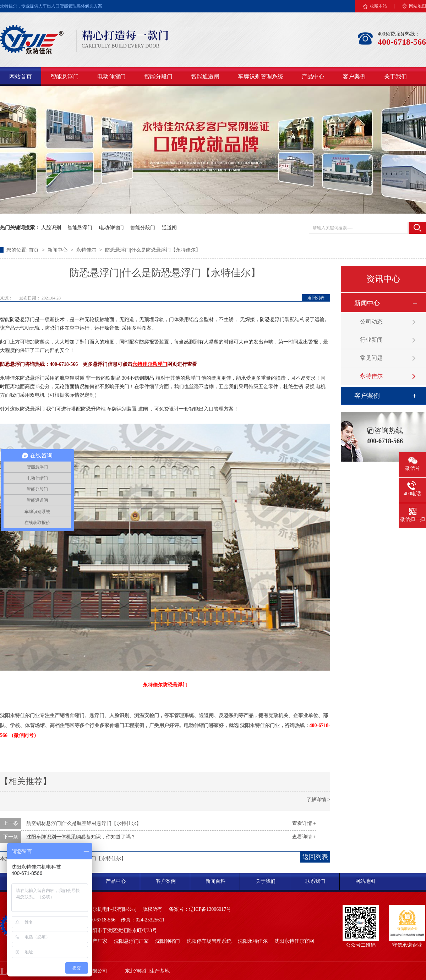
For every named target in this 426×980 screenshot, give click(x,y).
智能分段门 (158, 76)
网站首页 (21, 76)
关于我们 (395, 76)
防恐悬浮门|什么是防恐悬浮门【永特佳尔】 (153, 250)
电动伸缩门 (111, 76)
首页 (34, 250)
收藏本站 (378, 6)
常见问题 (371, 358)
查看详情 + (304, 823)
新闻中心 (58, 250)
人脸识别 (51, 228)
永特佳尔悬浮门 (150, 364)
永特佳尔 (87, 250)
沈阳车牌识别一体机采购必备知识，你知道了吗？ (81, 837)
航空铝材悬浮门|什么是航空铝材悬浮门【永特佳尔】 (84, 823)
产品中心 (313, 76)
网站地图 (417, 6)
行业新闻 (371, 340)
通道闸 (169, 228)
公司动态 (371, 322)
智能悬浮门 (65, 76)
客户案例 (354, 76)
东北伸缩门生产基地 (147, 971)
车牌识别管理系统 (261, 76)
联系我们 (315, 881)
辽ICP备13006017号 (210, 909)
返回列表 (316, 298)
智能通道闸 (205, 76)
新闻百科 (215, 881)
